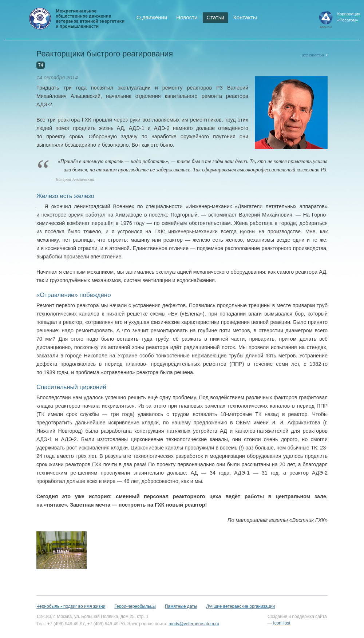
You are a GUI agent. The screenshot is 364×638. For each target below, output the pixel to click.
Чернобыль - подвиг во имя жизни (71, 606)
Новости (187, 17)
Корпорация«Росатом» (349, 17)
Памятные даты (181, 606)
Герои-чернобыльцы (135, 606)
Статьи (215, 17)
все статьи (313, 55)
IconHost (282, 623)
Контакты (245, 17)
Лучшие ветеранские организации (240, 606)
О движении (152, 17)
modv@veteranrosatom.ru (194, 624)
